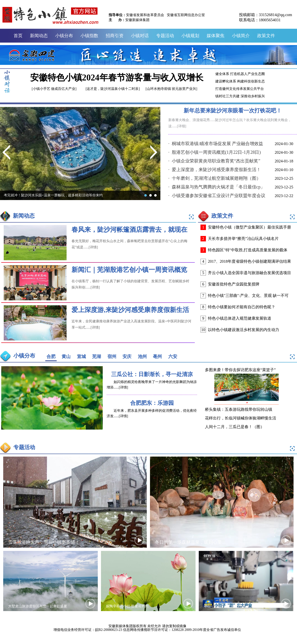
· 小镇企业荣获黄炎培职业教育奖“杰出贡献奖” (214, 161)
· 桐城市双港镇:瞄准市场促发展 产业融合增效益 (216, 144)
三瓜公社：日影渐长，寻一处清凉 (152, 374)
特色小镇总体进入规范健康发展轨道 (240, 318)
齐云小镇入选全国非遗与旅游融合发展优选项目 (249, 273)
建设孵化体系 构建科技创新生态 (240, 81)
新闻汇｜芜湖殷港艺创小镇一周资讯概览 (129, 270)
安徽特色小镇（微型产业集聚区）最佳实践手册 (249, 227)
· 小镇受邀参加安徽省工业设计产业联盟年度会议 (217, 196)
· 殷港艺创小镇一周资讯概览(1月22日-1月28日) (214, 152)
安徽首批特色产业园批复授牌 (234, 284)
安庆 (127, 357)
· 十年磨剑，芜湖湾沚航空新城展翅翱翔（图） (215, 178)
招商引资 (115, 36)
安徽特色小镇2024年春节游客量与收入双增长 (117, 78)
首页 (18, 36)
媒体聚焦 (216, 36)
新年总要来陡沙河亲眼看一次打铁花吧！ (233, 111)
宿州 (112, 357)
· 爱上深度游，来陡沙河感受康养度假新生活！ (215, 170)
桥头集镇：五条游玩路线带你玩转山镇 (239, 409)
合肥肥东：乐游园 (152, 403)
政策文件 (266, 36)
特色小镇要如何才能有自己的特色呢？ (242, 307)
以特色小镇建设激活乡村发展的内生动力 (244, 330)
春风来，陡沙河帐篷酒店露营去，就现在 (129, 230)
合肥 (51, 357)
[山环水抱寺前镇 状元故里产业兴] (171, 89)
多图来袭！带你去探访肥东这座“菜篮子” (240, 370)
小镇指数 (89, 36)
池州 (142, 357)
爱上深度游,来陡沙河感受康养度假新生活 (130, 310)
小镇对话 (140, 36)
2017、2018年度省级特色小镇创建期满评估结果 (249, 261)
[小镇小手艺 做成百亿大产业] (54, 89)
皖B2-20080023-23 (109, 630)
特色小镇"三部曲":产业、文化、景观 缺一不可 (248, 296)
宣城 (81, 357)
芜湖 (97, 357)
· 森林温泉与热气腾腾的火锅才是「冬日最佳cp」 (217, 187)
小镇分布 (64, 36)
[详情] (93, 247)
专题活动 (165, 36)
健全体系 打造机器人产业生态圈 (240, 74)
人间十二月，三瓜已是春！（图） (235, 427)
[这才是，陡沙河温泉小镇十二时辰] (113, 89)
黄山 (66, 357)
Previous (6, 154)
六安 (173, 357)
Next (154, 154)
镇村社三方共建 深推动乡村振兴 (240, 96)
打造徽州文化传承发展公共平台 (240, 89)
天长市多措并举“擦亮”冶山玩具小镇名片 (243, 239)
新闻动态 (39, 36)
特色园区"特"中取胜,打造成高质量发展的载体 (248, 250)
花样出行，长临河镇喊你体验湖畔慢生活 (241, 418)
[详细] (182, 126)
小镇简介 (241, 36)
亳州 (157, 357)
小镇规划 (190, 36)
